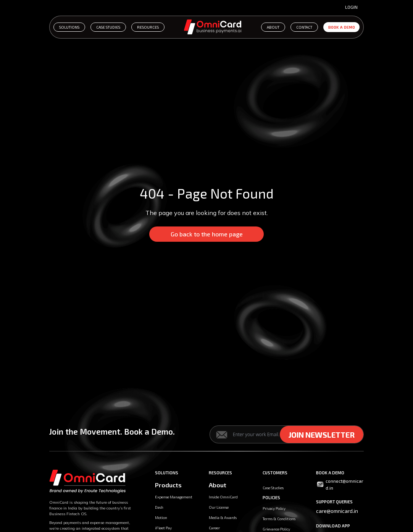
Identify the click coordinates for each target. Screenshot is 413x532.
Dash (159, 507)
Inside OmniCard (223, 497)
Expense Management (174, 497)
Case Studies (273, 488)
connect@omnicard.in (340, 484)
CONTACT (304, 27)
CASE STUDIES (108, 27)
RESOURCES (148, 27)
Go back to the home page (207, 234)
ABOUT (273, 27)
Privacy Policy (274, 508)
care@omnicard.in (337, 511)
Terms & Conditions (279, 519)
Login (351, 7)
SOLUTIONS (69, 27)
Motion (161, 517)
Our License (219, 507)
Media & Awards (223, 517)
